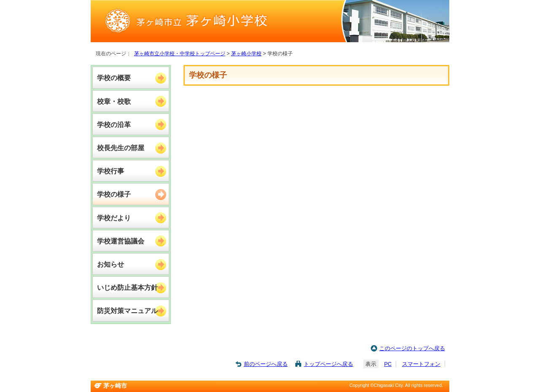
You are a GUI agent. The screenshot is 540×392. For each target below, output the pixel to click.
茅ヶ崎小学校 (246, 54)
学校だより (114, 218)
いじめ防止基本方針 (127, 287)
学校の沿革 (114, 124)
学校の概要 (114, 78)
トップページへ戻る (328, 364)
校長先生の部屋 (121, 148)
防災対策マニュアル (127, 311)
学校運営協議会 (121, 241)
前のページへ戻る (266, 364)
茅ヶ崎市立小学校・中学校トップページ (180, 54)
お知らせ (111, 264)
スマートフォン (421, 364)
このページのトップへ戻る (412, 348)
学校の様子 (114, 194)
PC (388, 364)
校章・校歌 (114, 101)
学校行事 (111, 171)
